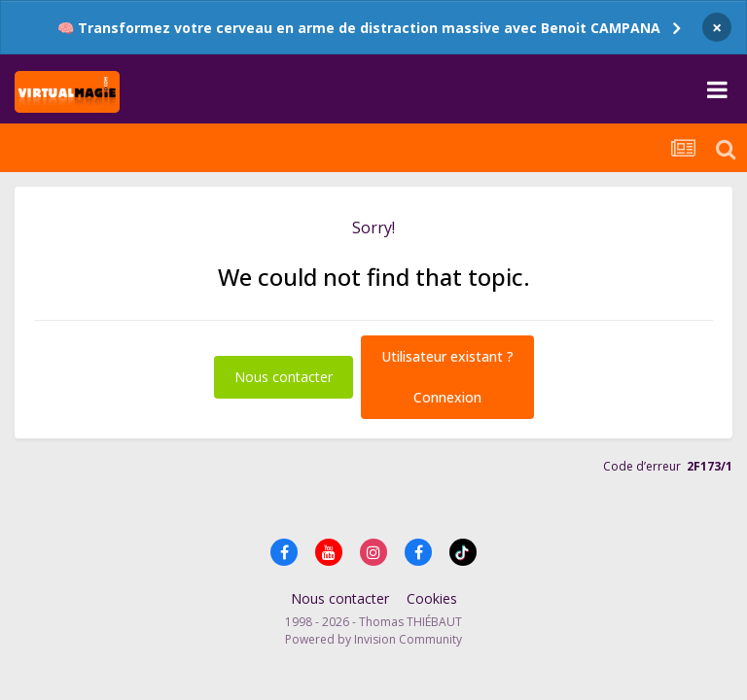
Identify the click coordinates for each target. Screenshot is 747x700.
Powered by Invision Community (373, 639)
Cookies (432, 598)
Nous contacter (284, 377)
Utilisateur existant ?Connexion (447, 377)
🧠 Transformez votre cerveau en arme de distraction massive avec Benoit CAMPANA (359, 28)
